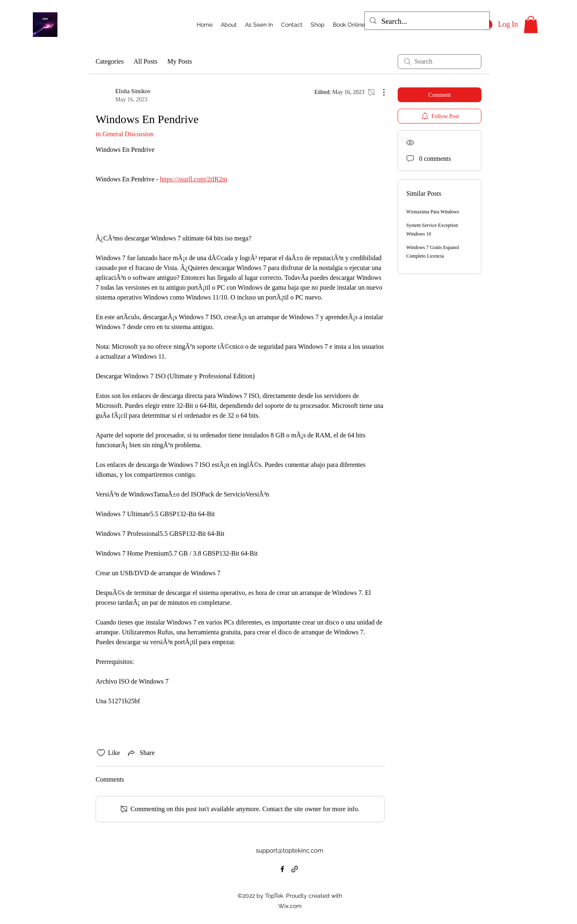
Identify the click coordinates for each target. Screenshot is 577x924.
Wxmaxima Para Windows (433, 212)
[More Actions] (380, 92)
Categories (110, 61)
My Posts (180, 61)
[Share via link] (140, 753)
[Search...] (427, 22)
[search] (440, 62)
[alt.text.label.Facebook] (282, 869)
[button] (531, 25)
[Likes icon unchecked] (101, 753)
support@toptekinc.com (290, 851)
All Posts (145, 61)
